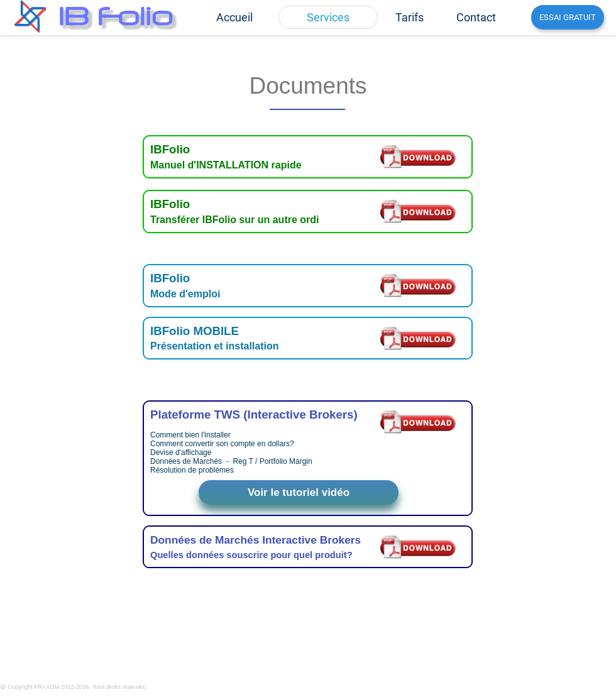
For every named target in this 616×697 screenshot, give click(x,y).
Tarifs (410, 17)
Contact (476, 17)
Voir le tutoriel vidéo (299, 492)
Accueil (234, 17)
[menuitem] (234, 17)
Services (328, 17)
